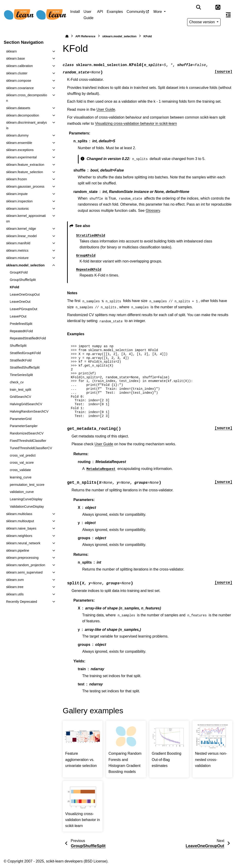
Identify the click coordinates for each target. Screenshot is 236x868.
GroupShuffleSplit (23, 280)
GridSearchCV (20, 397)
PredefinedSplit (21, 324)
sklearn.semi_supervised (24, 572)
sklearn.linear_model (21, 236)
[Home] (67, 36)
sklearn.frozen (16, 179)
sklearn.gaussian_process (25, 186)
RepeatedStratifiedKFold (28, 338)
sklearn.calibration (19, 66)
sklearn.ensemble (19, 143)
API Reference (85, 36)
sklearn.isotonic (17, 209)
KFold (14, 287)
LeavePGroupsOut (23, 309)
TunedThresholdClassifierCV (31, 448)
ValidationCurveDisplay (27, 507)
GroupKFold (19, 272)
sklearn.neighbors (19, 536)
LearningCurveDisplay (26, 499)
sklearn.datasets (18, 108)
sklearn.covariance (20, 88)
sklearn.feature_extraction (25, 165)
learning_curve (21, 477)
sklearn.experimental (21, 157)
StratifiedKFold (21, 360)
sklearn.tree (15, 587)
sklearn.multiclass (19, 514)
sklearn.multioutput (20, 521)
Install (75, 12)
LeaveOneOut (20, 302)
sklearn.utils (15, 594)
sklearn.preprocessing (22, 558)
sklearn (11, 51)
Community (136, 12)
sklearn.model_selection (25, 265)
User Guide (89, 15)
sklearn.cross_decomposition (27, 98)
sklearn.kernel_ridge (21, 229)
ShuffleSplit (18, 346)
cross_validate (20, 470)
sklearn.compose (19, 81)
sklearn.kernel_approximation (26, 218)
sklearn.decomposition (22, 115)
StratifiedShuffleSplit (25, 367)
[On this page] (228, 15)
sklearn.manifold (18, 243)
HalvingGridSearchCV (26, 404)
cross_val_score (22, 463)
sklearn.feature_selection (24, 172)
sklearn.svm (15, 580)
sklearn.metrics (17, 250)
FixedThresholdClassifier (28, 441)
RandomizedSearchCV (27, 433)
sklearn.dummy (17, 135)
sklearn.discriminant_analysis (26, 125)
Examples (115, 12)
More (158, 12)
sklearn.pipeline (18, 551)
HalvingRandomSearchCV (29, 411)
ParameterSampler (24, 426)
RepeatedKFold (21, 331)
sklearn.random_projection (26, 565)
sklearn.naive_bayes (21, 528)
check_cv (17, 382)
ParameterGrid (21, 419)
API (100, 12)
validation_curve (22, 492)
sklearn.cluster (17, 73)
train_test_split (20, 390)
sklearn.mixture (17, 258)
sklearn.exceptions (20, 150)
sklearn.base (15, 58)
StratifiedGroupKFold (25, 353)
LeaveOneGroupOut (25, 294)
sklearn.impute (17, 194)
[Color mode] (208, 7)
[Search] (199, 7)
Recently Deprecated (21, 602)
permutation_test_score (27, 485)
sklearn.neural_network (23, 543)
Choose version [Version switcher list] (203, 22)
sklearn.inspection (19, 201)
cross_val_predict (23, 455)
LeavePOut (18, 316)
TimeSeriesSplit (21, 375)
